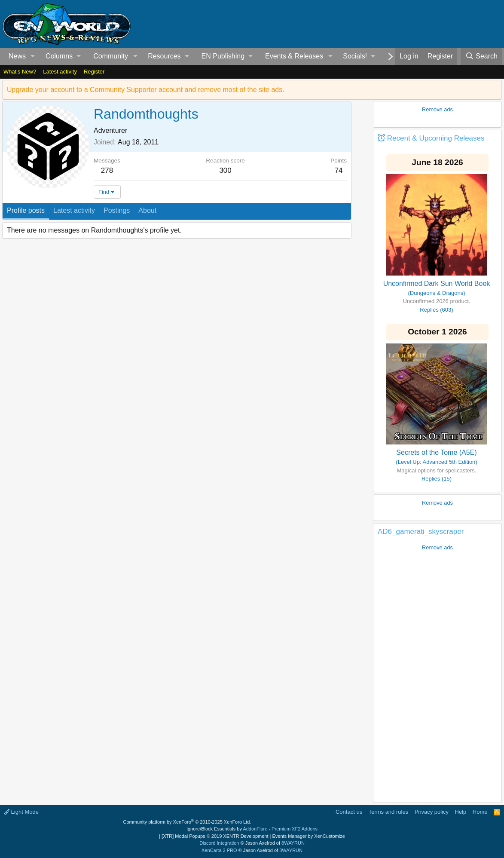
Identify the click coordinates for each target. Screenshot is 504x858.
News (17, 56)
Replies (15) (437, 479)
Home (480, 812)
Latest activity (60, 72)
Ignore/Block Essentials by (252, 829)
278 (107, 170)
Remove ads (437, 109)
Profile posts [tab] (26, 210)
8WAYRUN (293, 843)
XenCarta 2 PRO (219, 850)
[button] (33, 56)
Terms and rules (388, 812)
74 (339, 170)
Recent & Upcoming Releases (436, 138)
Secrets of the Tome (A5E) (436, 452)
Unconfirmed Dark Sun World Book (437, 283)
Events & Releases (294, 56)
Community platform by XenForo (187, 822)
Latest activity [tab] (74, 210)
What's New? (20, 72)
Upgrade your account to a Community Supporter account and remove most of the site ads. (146, 90)
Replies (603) (436, 310)
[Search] (481, 56)
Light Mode (21, 812)
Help (461, 812)
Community (111, 56)
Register (94, 72)
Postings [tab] (117, 210)
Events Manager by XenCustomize (308, 836)
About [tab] (147, 210)
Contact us (349, 812)
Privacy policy (432, 812)
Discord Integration (219, 843)
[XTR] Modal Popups (215, 836)
